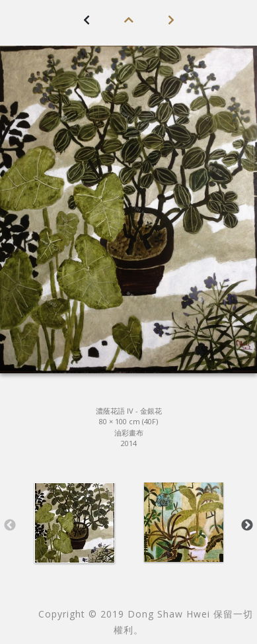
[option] (74, 523)
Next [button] (247, 526)
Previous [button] (10, 526)
